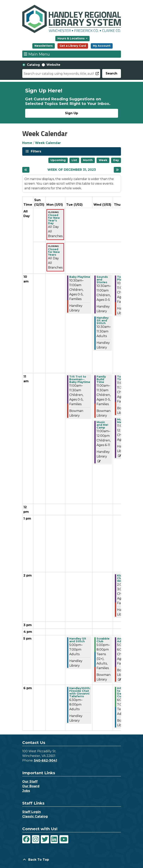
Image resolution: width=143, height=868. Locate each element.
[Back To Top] (72, 860)
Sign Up (71, 113)
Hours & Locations (71, 38)
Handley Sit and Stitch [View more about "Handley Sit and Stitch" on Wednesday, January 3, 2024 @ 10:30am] (103, 320)
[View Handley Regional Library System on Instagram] (36, 839)
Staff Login (32, 812)
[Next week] (117, 170)
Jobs (26, 791)
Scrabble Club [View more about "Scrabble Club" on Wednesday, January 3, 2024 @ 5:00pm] (103, 640)
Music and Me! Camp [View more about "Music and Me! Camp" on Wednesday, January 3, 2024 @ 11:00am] (102, 425)
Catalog (33, 65)
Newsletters (44, 46)
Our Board (31, 786)
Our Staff (30, 781)
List (74, 160)
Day (116, 160)
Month (88, 160)
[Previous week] (26, 170)
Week (103, 160)
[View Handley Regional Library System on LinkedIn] (54, 839)
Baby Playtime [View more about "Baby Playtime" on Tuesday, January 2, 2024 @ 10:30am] (80, 277)
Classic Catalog (35, 816)
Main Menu (37, 54)
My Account (102, 46)
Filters (36, 151)
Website (53, 65)
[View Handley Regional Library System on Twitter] (45, 839)
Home (27, 143)
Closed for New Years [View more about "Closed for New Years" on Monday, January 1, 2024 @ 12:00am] (54, 252)
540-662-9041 (46, 760)
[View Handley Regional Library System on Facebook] (26, 839)
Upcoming (58, 160)
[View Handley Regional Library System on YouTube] (64, 839)
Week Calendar (48, 143)
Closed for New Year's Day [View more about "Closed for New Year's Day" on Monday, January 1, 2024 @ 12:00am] (54, 219)
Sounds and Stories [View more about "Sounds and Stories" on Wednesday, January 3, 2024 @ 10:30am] (102, 280)
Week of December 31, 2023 (72, 170)
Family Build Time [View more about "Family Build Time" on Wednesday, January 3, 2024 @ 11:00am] (101, 379)
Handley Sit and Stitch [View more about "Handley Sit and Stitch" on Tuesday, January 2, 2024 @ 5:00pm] (78, 640)
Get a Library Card (73, 46)
